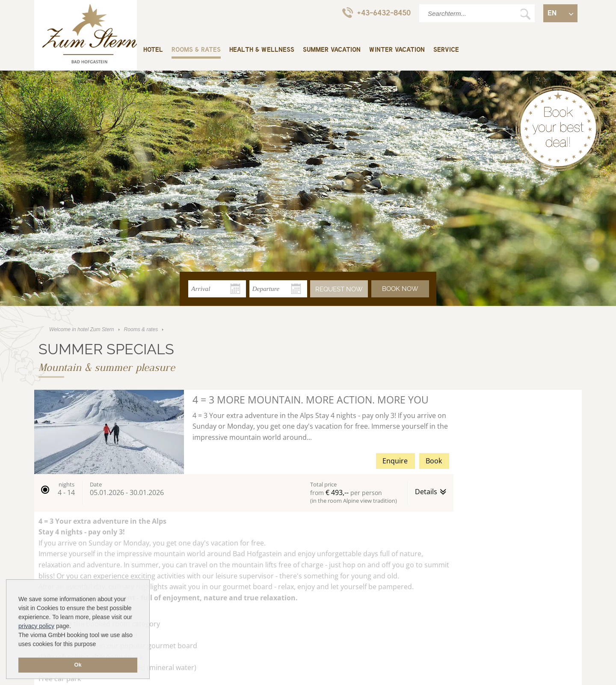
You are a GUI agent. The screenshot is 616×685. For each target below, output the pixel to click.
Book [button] (434, 461)
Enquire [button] (395, 461)
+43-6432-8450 (376, 13)
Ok (78, 665)
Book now (400, 289)
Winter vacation (397, 50)
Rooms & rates (196, 50)
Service (446, 50)
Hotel (153, 50)
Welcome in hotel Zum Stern (86, 36)
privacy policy (36, 626)
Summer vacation (332, 50)
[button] (244, 493)
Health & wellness (262, 50)
